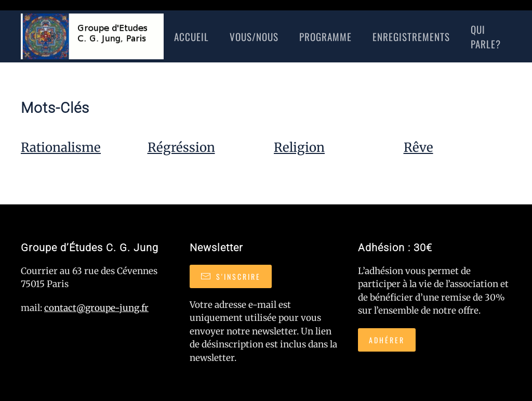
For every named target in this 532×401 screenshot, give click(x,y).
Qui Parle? (486, 37)
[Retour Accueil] (92, 36)
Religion (299, 147)
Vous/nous (254, 36)
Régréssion (181, 147)
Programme (325, 36)
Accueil (191, 36)
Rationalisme (61, 147)
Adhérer (387, 340)
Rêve (418, 147)
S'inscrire (231, 276)
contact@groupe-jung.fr (96, 308)
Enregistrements (411, 36)
